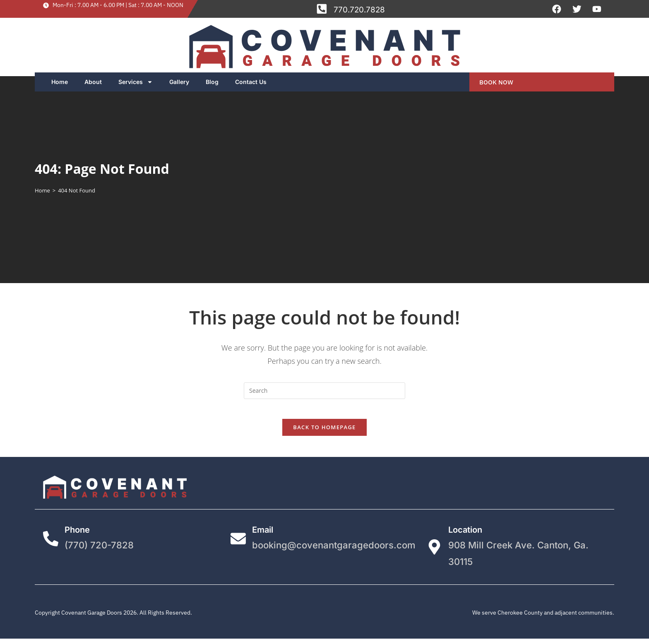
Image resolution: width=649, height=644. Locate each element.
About (93, 82)
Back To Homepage (324, 433)
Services (136, 82)
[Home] (42, 190)
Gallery (179, 82)
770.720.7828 (368, 10)
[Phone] (53, 544)
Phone (83, 535)
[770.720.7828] (323, 10)
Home (60, 82)
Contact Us (251, 82)
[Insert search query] (324, 391)
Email (268, 535)
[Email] (241, 544)
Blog (212, 82)
